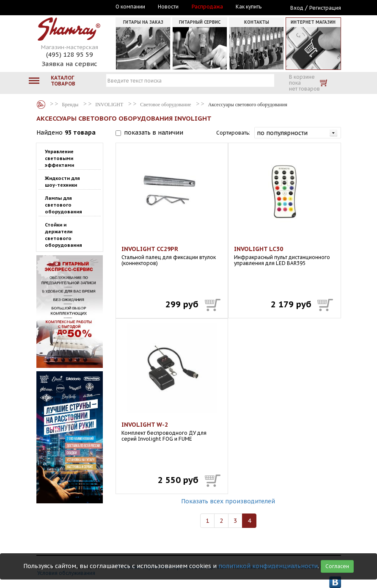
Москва (75, 7)
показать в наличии (154, 133)
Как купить (249, 7)
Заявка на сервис (69, 64)
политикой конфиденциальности (268, 566)
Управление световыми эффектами (59, 158)
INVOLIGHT (109, 105)
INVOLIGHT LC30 (259, 249)
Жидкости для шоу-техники (62, 182)
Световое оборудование (165, 105)
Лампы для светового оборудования (63, 205)
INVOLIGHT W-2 (145, 425)
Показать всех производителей (228, 501)
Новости (168, 7)
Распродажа (207, 7)
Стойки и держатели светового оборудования (63, 235)
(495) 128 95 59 (70, 54)
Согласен (337, 566)
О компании (130, 7)
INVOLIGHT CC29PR (150, 249)
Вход (297, 8)
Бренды (41, 105)
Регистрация (325, 8)
